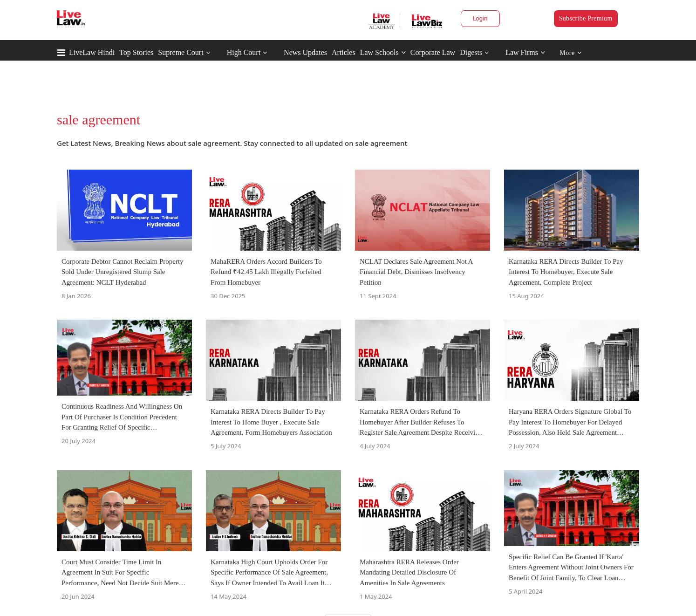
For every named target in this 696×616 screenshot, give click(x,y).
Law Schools (383, 52)
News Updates (305, 52)
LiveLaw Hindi (92, 52)
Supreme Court (181, 52)
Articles (344, 52)
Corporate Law (433, 52)
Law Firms (525, 52)
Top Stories (136, 52)
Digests (471, 52)
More (570, 53)
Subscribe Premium (586, 18)
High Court (244, 52)
